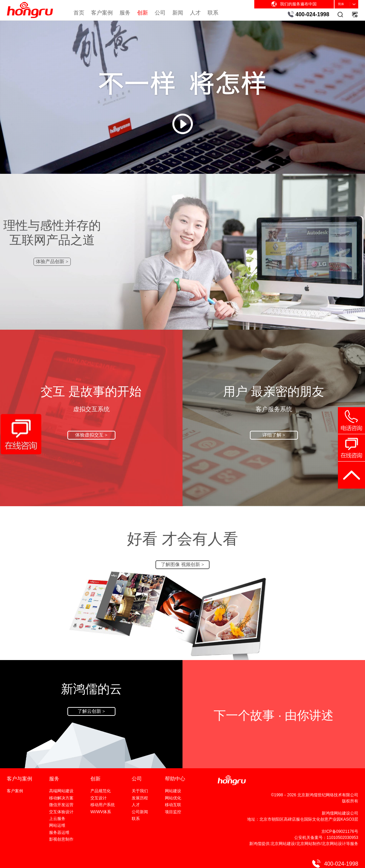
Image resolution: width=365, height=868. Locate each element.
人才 (195, 13)
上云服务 (57, 819)
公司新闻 (140, 812)
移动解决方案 (61, 798)
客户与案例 (19, 779)
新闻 (178, 13)
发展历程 (140, 798)
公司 (160, 13)
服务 (125, 13)
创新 (143, 13)
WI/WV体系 (101, 812)
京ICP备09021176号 (340, 831)
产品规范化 (101, 791)
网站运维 (57, 825)
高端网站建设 (61, 791)
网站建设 (173, 791)
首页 (79, 13)
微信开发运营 (61, 805)
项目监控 (173, 812)
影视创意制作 (61, 839)
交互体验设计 (61, 812)
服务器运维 (59, 832)
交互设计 (99, 798)
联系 (213, 13)
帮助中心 (175, 779)
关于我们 (140, 791)
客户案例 (102, 13)
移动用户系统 (103, 805)
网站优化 (173, 798)
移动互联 (173, 805)
